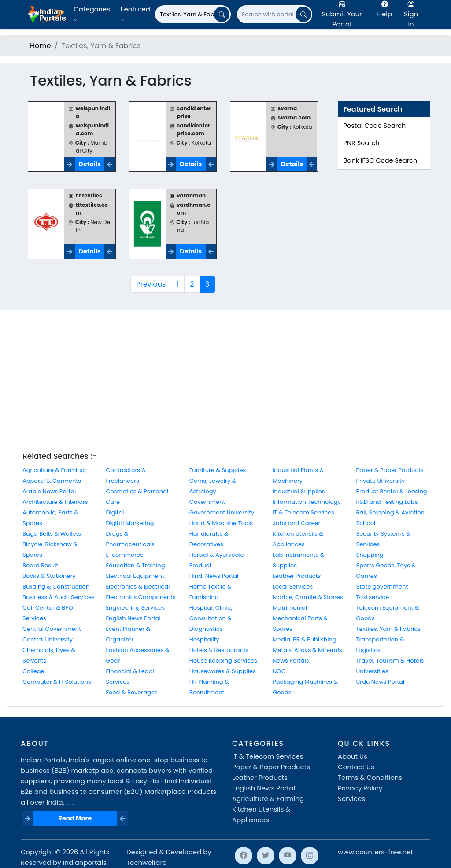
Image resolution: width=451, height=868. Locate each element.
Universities (372, 671)
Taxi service (373, 597)
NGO (279, 671)
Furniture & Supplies (218, 470)
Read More (75, 818)
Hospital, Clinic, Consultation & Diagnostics (211, 618)
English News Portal (133, 618)
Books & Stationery (49, 576)
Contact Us (356, 767)
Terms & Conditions (370, 777)
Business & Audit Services (59, 597)
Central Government (52, 629)
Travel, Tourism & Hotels (390, 661)
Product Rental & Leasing (392, 491)
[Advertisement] (225, 376)
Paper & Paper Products (390, 470)
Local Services (293, 587)
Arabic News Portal (49, 491)
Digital (115, 512)
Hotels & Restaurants (219, 650)
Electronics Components (140, 597)
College (33, 671)
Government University (222, 512)
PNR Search (362, 143)
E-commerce (125, 555)
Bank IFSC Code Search (381, 160)
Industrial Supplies (299, 491)
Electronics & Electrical (138, 587)
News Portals (291, 661)
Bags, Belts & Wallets (52, 534)
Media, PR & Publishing (305, 639)
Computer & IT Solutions (57, 682)
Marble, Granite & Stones (308, 597)
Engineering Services (135, 608)
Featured (135, 14)
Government (207, 502)
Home (41, 46)
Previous (151, 284)
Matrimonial (290, 608)
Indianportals (85, 862)
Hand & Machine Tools (221, 523)
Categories (92, 14)
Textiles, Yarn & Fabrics (388, 629)
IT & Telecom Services (303, 512)
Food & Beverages (131, 692)
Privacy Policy (360, 788)
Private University (381, 481)
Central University (48, 639)
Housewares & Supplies (223, 671)
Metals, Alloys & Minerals (307, 650)
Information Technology (307, 502)
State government (382, 587)
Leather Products (297, 576)
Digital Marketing (130, 523)
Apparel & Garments (52, 481)
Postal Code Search (375, 126)
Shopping (370, 555)
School (366, 523)
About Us (353, 756)
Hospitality (204, 639)
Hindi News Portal (214, 576)
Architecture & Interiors (55, 502)
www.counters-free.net (375, 852)
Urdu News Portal (381, 682)
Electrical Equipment (135, 576)
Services (351, 799)
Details (90, 164)
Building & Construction (56, 587)
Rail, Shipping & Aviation (390, 512)
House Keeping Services (223, 661)
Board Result (40, 565)
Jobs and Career (296, 523)
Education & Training (135, 565)
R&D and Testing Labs (387, 502)
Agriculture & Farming (54, 470)
